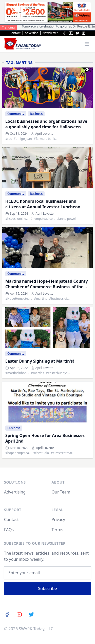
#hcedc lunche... (17, 219)
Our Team (61, 492)
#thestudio (41, 453)
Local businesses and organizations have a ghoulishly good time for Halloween (46, 124)
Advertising (15, 492)
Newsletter (50, 33)
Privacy (58, 519)
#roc (9, 139)
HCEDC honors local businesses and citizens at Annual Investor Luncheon (43, 204)
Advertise (32, 33)
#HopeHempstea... (19, 299)
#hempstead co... (43, 219)
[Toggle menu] (87, 44)
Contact (15, 33)
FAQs (9, 530)
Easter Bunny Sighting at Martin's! (40, 361)
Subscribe (48, 588)
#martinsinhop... (17, 373)
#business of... (59, 299)
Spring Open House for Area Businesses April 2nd (45, 438)
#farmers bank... (46, 139)
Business (36, 114)
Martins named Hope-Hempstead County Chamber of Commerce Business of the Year (47, 284)
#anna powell (67, 219)
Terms (58, 530)
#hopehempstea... (18, 453)
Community (16, 114)
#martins (41, 299)
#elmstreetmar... (63, 453)
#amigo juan (23, 139)
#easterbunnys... (58, 373)
